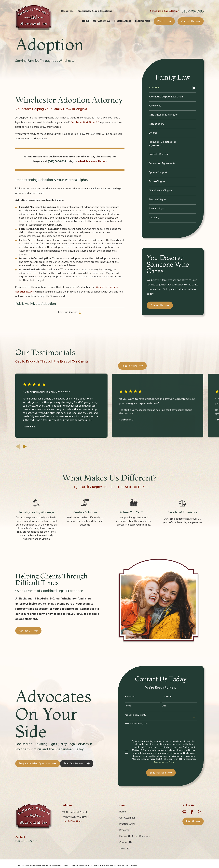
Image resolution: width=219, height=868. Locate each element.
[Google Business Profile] (184, 812)
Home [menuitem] (86, 21)
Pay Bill (164, 21)
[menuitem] (173, 88)
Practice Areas (127, 824)
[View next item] (25, 446)
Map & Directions (72, 821)
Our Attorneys (127, 818)
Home (123, 812)
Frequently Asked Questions (95, 11)
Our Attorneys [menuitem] (102, 21)
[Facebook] (192, 812)
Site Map (124, 849)
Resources (67, 11)
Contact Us (126, 843)
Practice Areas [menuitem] (123, 21)
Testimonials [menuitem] (142, 21)
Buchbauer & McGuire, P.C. (85, 122)
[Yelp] (199, 812)
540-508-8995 (193, 11)
